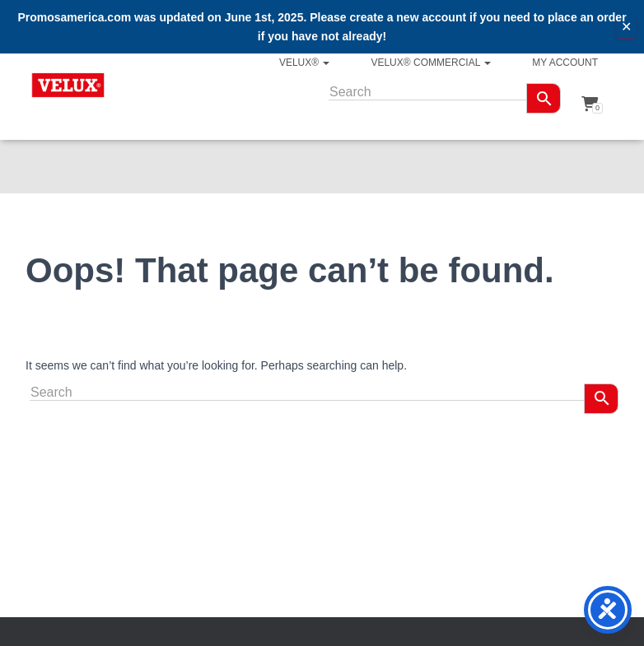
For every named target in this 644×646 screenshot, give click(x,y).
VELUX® (305, 63)
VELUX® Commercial (431, 63)
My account (565, 63)
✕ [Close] (626, 27)
